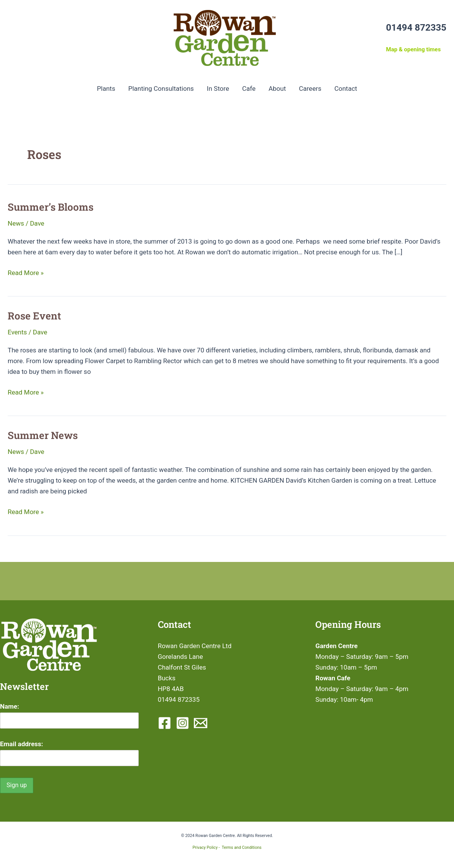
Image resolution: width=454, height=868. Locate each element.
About (277, 88)
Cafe (249, 88)
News (16, 223)
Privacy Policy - (207, 848)
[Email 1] (201, 723)
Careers (310, 88)
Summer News (43, 435)
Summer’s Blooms (51, 207)
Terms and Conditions (242, 848)
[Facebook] (165, 723)
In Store (218, 88)
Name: (10, 706)
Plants (106, 88)
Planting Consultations (161, 88)
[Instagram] (183, 723)
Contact (346, 88)
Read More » (26, 273)
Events (17, 332)
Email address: (21, 744)
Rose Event (34, 316)
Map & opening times (414, 49)
